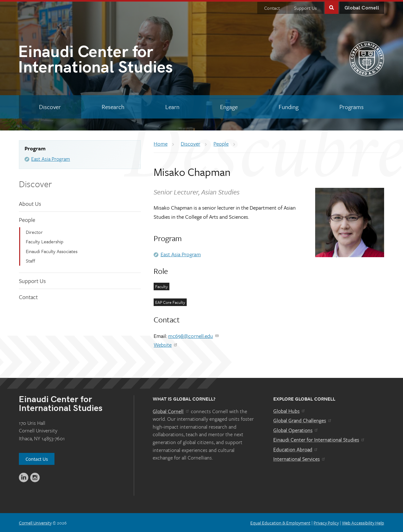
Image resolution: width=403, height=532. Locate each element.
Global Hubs (289, 410)
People (27, 219)
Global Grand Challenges (303, 420)
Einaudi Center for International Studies (319, 439)
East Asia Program (51, 159)
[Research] (113, 107)
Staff (31, 260)
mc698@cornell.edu (194, 335)
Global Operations (296, 430)
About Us (30, 203)
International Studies (110, 61)
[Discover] (50, 107)
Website (166, 344)
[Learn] (172, 107)
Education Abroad (296, 449)
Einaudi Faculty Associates (52, 251)
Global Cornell (362, 8)
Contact (272, 8)
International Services (300, 459)
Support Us (305, 8)
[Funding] (289, 107)
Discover (35, 183)
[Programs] (351, 107)
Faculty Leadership (45, 241)
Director (34, 232)
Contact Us (37, 459)
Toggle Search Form (332, 7)
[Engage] (229, 107)
